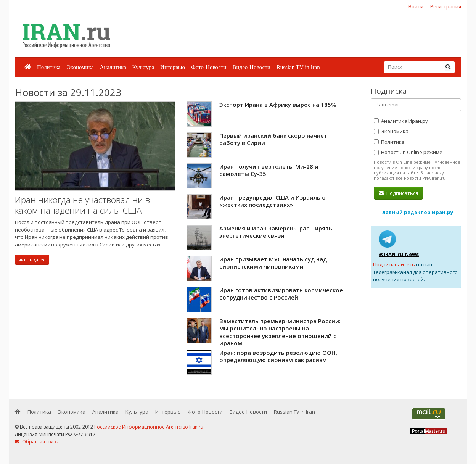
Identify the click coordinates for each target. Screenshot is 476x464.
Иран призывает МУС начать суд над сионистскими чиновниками (273, 263)
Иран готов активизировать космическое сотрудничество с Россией (281, 294)
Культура (143, 67)
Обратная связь (37, 442)
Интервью (173, 67)
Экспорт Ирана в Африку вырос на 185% (278, 105)
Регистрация (446, 6)
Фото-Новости (209, 67)
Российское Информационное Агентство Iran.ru (149, 427)
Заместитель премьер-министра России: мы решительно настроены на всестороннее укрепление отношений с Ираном (280, 332)
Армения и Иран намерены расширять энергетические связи (276, 232)
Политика (49, 67)
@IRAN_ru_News (399, 254)
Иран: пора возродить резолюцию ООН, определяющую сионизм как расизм (278, 356)
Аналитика (113, 67)
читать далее (32, 260)
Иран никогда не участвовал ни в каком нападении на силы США (82, 205)
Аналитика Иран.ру (401, 121)
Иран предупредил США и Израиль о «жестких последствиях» (273, 201)
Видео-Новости (251, 67)
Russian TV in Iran (298, 67)
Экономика (80, 67)
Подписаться (398, 193)
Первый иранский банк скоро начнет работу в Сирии (273, 139)
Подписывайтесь (394, 264)
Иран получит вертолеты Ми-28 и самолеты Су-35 (269, 170)
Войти (416, 6)
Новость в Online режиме (408, 152)
